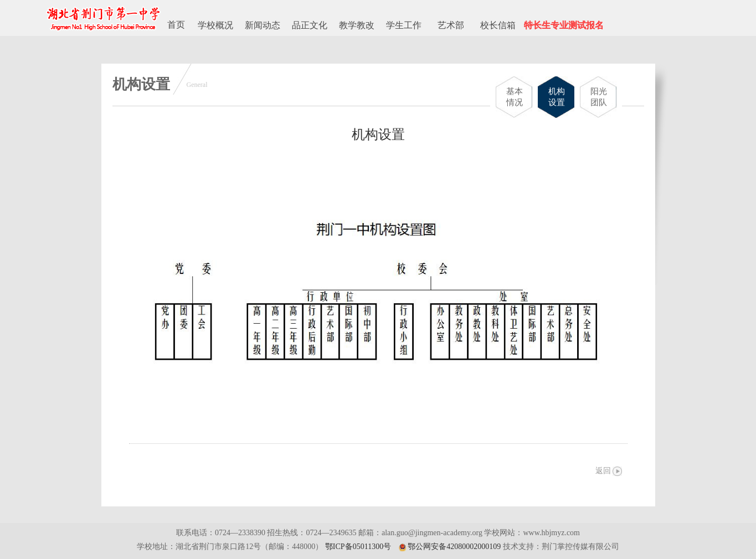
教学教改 (357, 25)
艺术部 (451, 25)
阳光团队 (599, 97)
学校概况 (215, 25)
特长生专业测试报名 (564, 25)
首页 (176, 25)
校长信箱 (498, 25)
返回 (603, 471)
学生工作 (404, 25)
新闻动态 (263, 25)
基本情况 (515, 97)
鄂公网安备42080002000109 (454, 547)
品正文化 (310, 25)
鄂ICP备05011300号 (358, 547)
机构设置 (557, 97)
